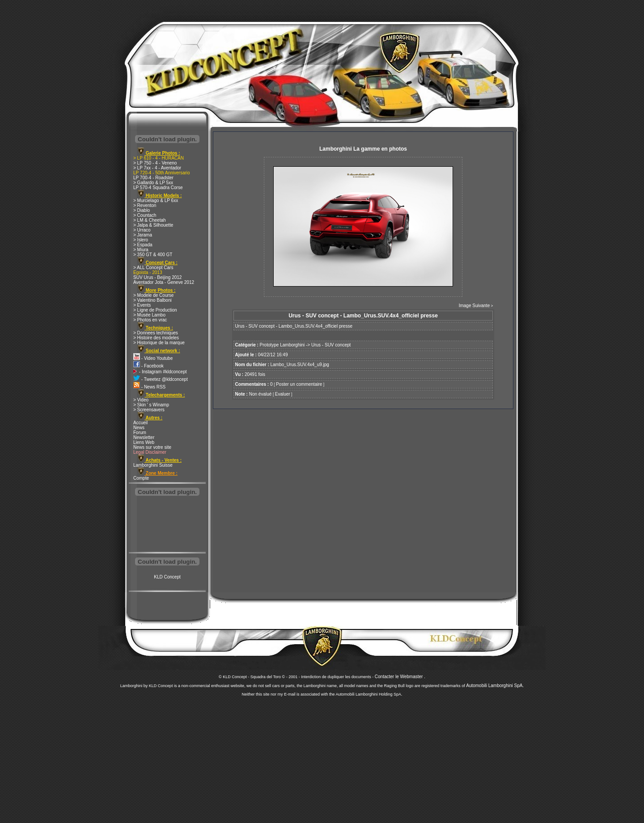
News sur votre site (152, 447)
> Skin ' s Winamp (151, 405)
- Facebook (148, 366)
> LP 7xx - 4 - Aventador (157, 168)
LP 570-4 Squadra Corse (158, 188)
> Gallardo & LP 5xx (153, 183)
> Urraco (142, 230)
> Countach (145, 215)
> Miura (141, 250)
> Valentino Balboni (153, 300)
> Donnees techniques (156, 333)
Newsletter (144, 437)
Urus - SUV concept (331, 345)
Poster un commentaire (299, 384)
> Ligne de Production (155, 310)
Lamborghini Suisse (153, 465)
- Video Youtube (153, 358)
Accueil (140, 423)
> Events (142, 305)
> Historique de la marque (159, 343)
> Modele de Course (153, 295)
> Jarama (143, 235)
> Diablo (142, 210)
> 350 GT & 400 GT (153, 255)
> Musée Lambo (149, 315)
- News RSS (149, 387)
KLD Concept (167, 577)
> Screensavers (149, 410)
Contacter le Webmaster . (400, 677)
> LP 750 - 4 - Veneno (155, 163)
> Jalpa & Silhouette (153, 225)
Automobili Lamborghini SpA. (495, 686)
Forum (140, 433)
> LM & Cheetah (150, 220)
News (139, 428)
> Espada (143, 245)
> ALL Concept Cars (153, 268)
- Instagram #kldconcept (160, 372)
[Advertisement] (167, 525)
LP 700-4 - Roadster (153, 178)
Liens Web (144, 442)
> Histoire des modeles (156, 338)
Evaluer (283, 394)
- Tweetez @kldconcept (161, 379)
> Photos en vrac (150, 320)
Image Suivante (475, 306)
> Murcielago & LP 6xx (156, 200)
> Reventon (145, 205)
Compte (141, 478)
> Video (141, 400)
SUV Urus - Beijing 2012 (157, 277)
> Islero (141, 240)
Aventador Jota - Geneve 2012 (164, 282)
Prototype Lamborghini (282, 345)
